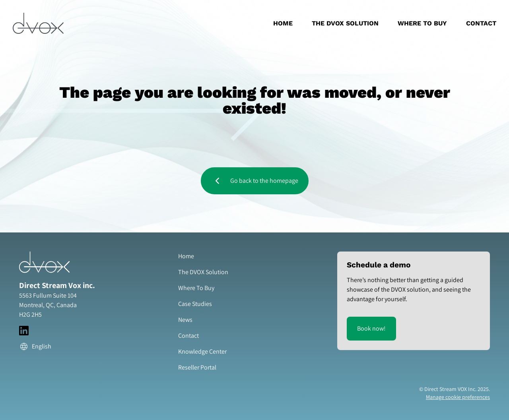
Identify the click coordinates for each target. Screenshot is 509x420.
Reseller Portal (197, 367)
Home (283, 23)
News (185, 320)
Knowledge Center (202, 351)
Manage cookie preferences (458, 397)
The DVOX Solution (345, 23)
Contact (481, 23)
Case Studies (195, 304)
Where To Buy (422, 23)
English (35, 346)
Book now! (371, 328)
